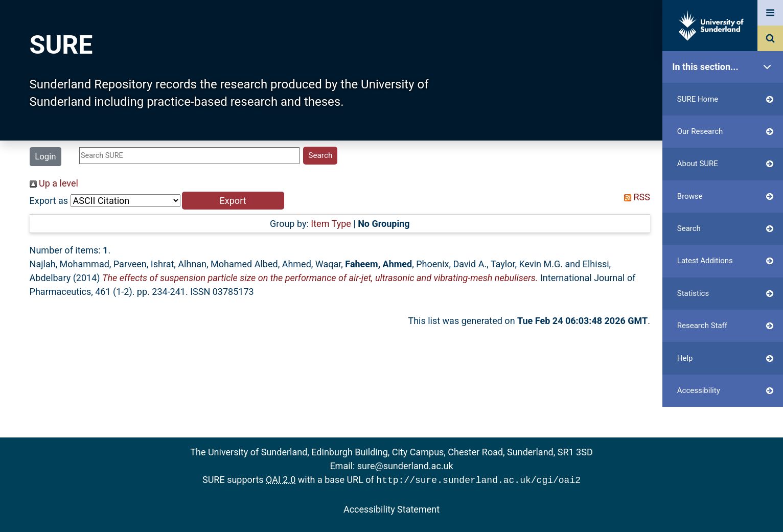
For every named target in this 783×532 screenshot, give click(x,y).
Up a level (54, 183)
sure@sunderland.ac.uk (405, 466)
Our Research (725, 132)
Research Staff (725, 326)
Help (725, 358)
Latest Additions (725, 261)
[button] (233, 201)
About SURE (725, 164)
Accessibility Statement (391, 508)
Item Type (331, 224)
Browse (725, 196)
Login (45, 156)
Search (725, 229)
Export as (49, 201)
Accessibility (725, 391)
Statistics (725, 294)
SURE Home (725, 99)
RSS (635, 197)
